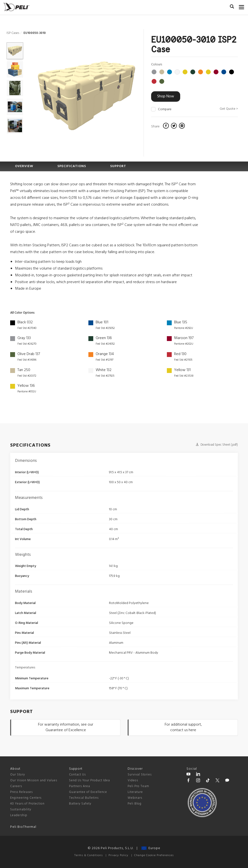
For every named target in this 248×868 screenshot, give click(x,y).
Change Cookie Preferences (154, 855)
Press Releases (21, 792)
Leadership (19, 815)
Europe (151, 848)
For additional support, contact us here (183, 727)
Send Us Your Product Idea (89, 780)
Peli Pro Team (138, 786)
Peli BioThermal (23, 827)
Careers (16, 786)
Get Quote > (229, 109)
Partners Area (80, 786)
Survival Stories (140, 775)
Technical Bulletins (84, 798)
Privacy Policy (118, 855)
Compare (165, 109)
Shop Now (166, 96)
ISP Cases (13, 33)
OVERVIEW (24, 166)
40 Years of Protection (27, 804)
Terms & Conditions (89, 855)
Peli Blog (135, 804)
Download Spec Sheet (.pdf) (217, 445)
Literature (135, 792)
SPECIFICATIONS (72, 166)
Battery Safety (80, 804)
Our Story (18, 775)
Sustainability (21, 810)
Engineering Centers (26, 798)
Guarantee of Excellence (88, 792)
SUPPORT (118, 166)
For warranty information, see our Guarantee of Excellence (66, 727)
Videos (133, 780)
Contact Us (77, 775)
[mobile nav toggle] (242, 6)
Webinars (135, 798)
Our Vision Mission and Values (34, 780)
